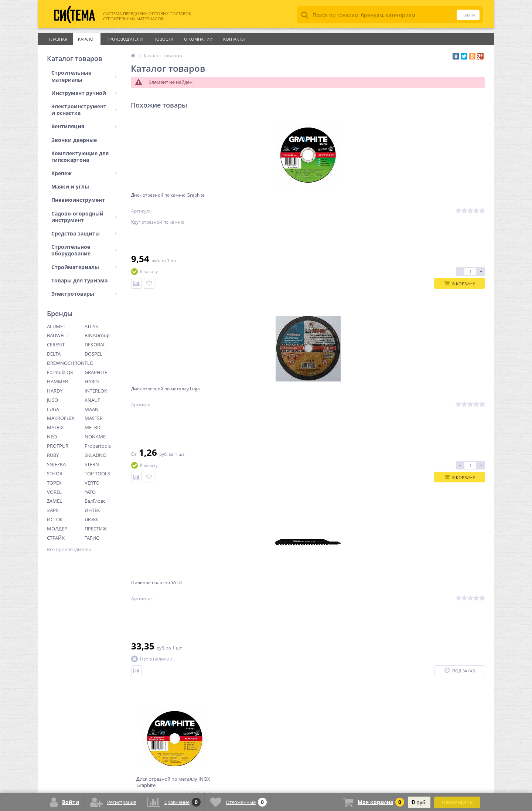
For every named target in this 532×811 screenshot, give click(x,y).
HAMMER (57, 381)
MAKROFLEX (61, 418)
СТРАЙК (56, 538)
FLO (89, 363)
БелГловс (95, 501)
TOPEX (54, 483)
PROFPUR (58, 446)
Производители (125, 39)
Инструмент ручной (84, 93)
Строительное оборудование (84, 250)
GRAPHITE (96, 372)
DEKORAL (95, 345)
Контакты (234, 39)
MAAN (92, 409)
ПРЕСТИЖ (96, 529)
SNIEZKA (56, 464)
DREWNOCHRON (66, 363)
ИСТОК (55, 519)
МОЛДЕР (57, 529)
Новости (163, 39)
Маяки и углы (70, 186)
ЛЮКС (92, 519)
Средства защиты (84, 233)
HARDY (55, 391)
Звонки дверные (74, 140)
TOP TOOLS (97, 474)
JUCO (52, 400)
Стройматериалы (84, 267)
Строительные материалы (84, 76)
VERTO (92, 483)
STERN (92, 464)
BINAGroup (97, 335)
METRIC (93, 427)
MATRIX (55, 427)
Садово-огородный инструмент (84, 217)
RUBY (53, 455)
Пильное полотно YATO (340, 198)
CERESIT (56, 345)
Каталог (87, 39)
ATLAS (91, 326)
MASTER (94, 418)
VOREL (54, 492)
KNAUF (92, 400)
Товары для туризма (79, 280)
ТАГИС (92, 538)
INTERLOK (96, 391)
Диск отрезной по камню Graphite (165, 201)
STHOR (55, 474)
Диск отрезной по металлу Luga (261, 198)
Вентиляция (84, 126)
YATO (90, 492)
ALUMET (56, 326)
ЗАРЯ (53, 510)
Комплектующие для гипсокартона (80, 157)
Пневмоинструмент (78, 200)
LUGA (53, 409)
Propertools (98, 446)
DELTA (54, 354)
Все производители (69, 549)
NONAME (95, 437)
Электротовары (84, 294)
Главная (58, 39)
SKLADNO (96, 455)
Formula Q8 (60, 372)
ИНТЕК (92, 510)
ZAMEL (54, 501)
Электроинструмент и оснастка (84, 110)
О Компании (198, 39)
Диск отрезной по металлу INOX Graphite (439, 201)
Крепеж (84, 173)
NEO (52, 437)
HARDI (92, 381)
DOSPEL (93, 354)
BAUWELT (58, 335)
